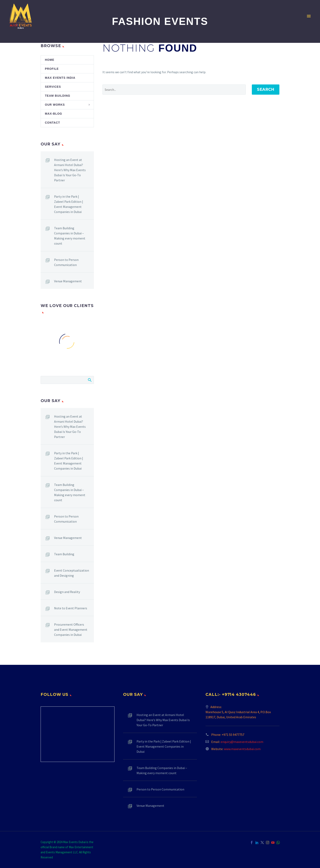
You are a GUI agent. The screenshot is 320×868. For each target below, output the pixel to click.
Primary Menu (309, 16)
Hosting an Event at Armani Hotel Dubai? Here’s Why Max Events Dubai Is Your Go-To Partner (70, 170)
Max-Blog (53, 114)
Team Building (58, 96)
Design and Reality (67, 592)
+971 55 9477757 (233, 735)
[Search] (67, 380)
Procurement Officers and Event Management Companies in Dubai (71, 630)
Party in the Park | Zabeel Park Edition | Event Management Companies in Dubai (69, 204)
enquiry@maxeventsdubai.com (242, 742)
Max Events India (60, 78)
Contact (52, 123)
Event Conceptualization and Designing (72, 573)
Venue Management (68, 281)
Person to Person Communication (66, 262)
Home (50, 60)
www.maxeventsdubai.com (242, 749)
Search (266, 89)
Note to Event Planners (71, 608)
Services (53, 87)
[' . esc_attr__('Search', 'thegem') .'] (174, 90)
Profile (52, 69)
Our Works (55, 105)
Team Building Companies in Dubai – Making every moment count (70, 236)
